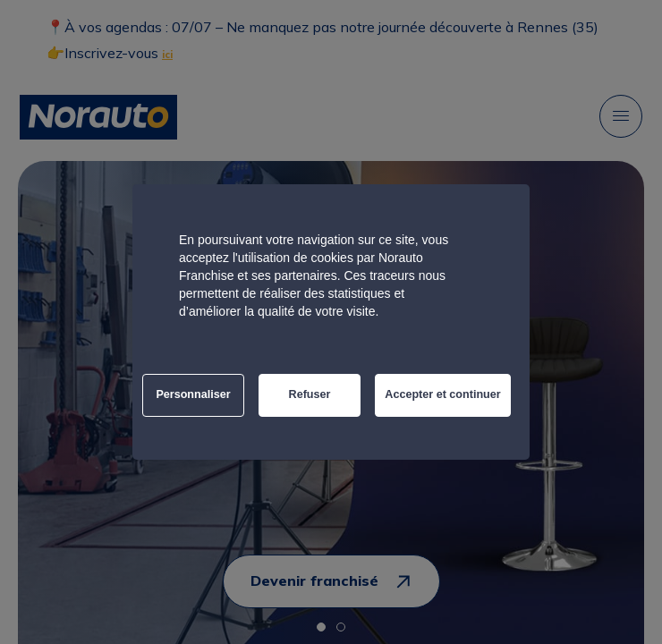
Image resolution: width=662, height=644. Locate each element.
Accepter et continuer (442, 394)
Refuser (310, 394)
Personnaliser (193, 394)
